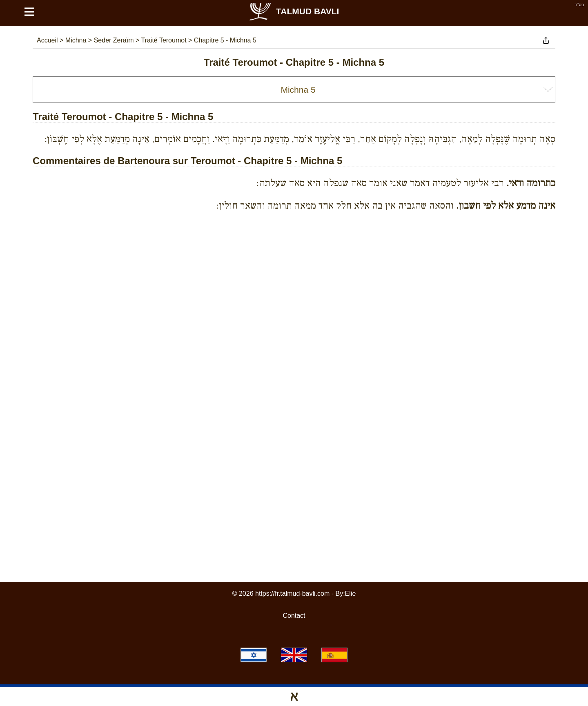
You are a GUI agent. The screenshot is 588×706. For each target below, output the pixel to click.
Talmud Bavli (294, 11)
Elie (351, 594)
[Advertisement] (294, 255)
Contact (294, 616)
